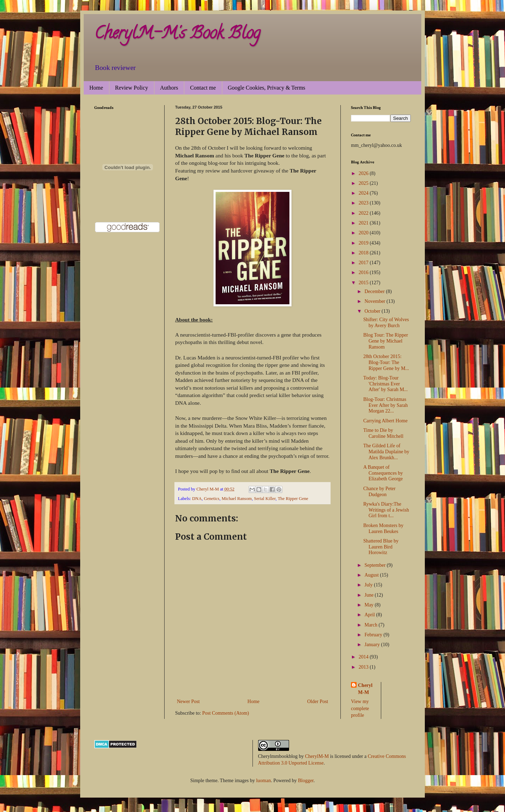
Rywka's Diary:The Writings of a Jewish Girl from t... (386, 510)
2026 (364, 173)
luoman (263, 781)
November (375, 301)
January (373, 645)
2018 (364, 253)
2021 (364, 223)
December (375, 291)
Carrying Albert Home (385, 421)
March (371, 625)
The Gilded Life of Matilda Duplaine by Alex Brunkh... (386, 452)
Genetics (212, 499)
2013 (364, 667)
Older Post (318, 701)
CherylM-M (317, 756)
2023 (364, 203)
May (369, 605)
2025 (364, 183)
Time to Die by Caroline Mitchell (383, 433)
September (375, 565)
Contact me (203, 88)
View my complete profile (360, 708)
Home (96, 88)
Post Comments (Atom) (226, 713)
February (374, 635)
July (369, 585)
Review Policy (132, 88)
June (369, 595)
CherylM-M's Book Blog (177, 35)
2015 (364, 283)
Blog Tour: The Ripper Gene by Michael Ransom (386, 341)
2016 (364, 272)
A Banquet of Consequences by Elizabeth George (383, 473)
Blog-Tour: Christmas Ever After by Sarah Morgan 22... (386, 405)
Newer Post (188, 701)
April (370, 615)
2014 (364, 657)
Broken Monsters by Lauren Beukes (383, 528)
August (372, 575)
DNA (197, 499)
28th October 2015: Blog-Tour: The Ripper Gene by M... (386, 362)
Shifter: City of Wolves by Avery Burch (386, 323)
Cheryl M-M (365, 689)
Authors (169, 88)
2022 (364, 213)
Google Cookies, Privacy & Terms (267, 88)
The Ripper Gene (293, 499)
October (373, 311)
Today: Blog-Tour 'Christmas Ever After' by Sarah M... (385, 384)
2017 (364, 263)
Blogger (306, 781)
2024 (364, 193)
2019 (364, 243)
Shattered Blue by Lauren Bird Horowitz (381, 547)
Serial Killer (265, 499)
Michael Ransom (237, 499)
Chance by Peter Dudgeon (379, 492)
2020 (364, 233)
